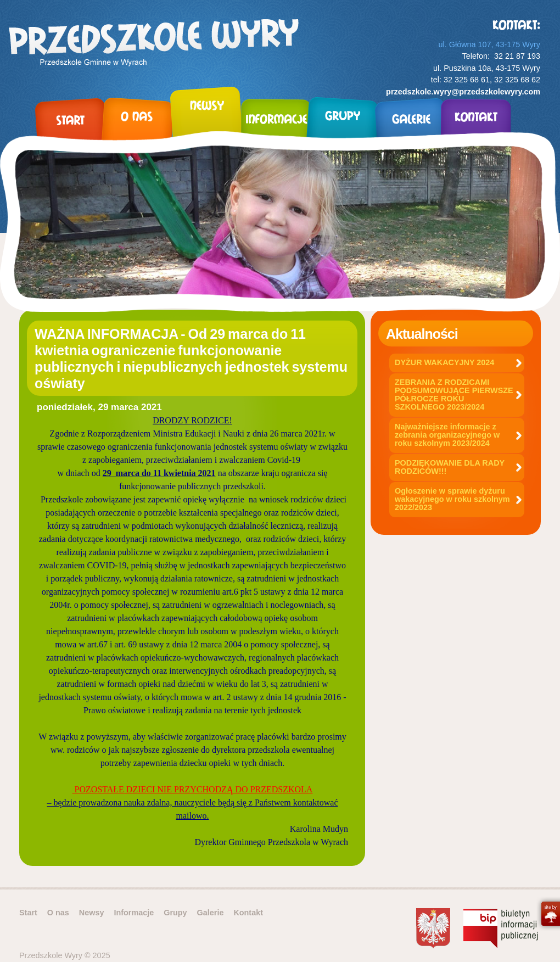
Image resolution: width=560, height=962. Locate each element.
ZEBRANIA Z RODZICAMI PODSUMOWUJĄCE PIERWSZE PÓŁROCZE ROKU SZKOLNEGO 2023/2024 (454, 395)
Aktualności (422, 334)
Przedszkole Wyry (154, 44)
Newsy (92, 913)
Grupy (175, 913)
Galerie (211, 913)
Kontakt (248, 913)
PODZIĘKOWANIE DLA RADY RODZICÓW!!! (450, 467)
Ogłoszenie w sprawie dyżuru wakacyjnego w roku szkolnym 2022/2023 (452, 499)
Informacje (134, 913)
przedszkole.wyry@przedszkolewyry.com (463, 92)
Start (28, 913)
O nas (58, 913)
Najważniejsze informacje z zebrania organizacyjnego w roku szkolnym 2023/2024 (447, 435)
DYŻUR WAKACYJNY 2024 (444, 362)
